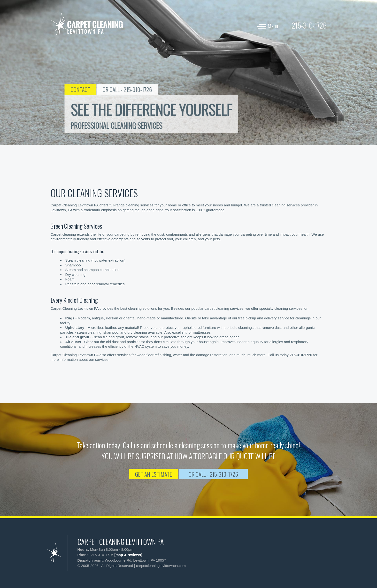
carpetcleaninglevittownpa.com (161, 566)
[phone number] (309, 25)
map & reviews (128, 555)
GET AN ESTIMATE (154, 474)
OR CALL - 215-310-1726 (143, 89)
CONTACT (96, 89)
